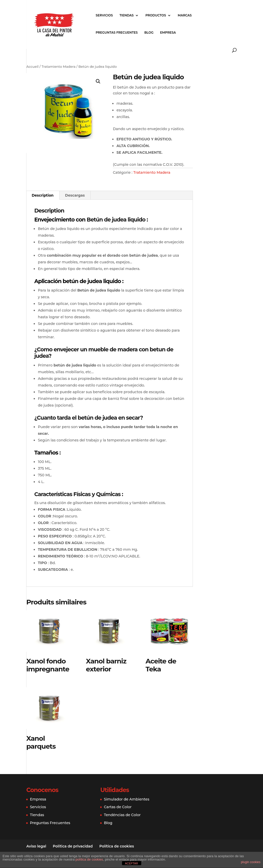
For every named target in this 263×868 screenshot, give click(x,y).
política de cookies (89, 859)
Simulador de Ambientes (126, 799)
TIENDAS (126, 15)
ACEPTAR (131, 863)
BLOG (149, 33)
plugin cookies (251, 862)
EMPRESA (168, 33)
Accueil (32, 67)
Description (43, 195)
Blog (108, 823)
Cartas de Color (118, 807)
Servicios (38, 807)
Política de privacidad (73, 846)
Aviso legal (36, 846)
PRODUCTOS (156, 15)
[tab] (43, 195)
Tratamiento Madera (59, 67)
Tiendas (37, 815)
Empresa (38, 799)
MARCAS (185, 15)
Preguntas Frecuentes (50, 823)
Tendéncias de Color (122, 815)
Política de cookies (117, 846)
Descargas (75, 195)
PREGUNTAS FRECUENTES (117, 33)
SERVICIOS (104, 15)
